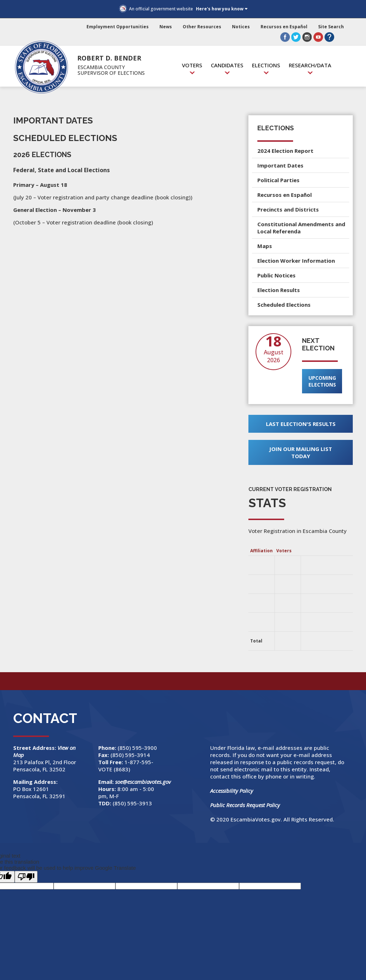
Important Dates (280, 165)
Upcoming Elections (322, 381)
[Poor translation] (26, 877)
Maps (265, 246)
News (166, 27)
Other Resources (202, 27)
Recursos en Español (284, 27)
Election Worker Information (296, 261)
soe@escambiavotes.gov (143, 782)
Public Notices (276, 275)
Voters (192, 65)
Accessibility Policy (232, 791)
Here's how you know (220, 9)
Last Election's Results (301, 424)
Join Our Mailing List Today (301, 452)
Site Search (331, 27)
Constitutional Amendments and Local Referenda (301, 228)
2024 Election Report (285, 151)
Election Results (279, 290)
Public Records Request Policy (245, 805)
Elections (266, 65)
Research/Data (310, 65)
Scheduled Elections (284, 305)
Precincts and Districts (288, 209)
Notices (241, 27)
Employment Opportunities (118, 27)
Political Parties (278, 180)
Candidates (227, 65)
